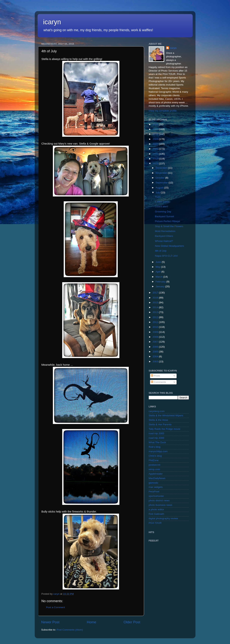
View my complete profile (163, 111)
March (159, 277)
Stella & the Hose (158, 420)
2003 (156, 362)
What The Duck (157, 442)
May (158, 267)
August (160, 188)
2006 (156, 347)
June (159, 262)
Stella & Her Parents (160, 424)
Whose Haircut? (164, 241)
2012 (156, 317)
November (162, 173)
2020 (156, 154)
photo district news (159, 500)
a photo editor (156, 509)
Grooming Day (163, 212)
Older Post (132, 622)
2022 (156, 144)
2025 (156, 129)
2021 (156, 149)
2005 (156, 352)
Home (92, 622)
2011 (156, 322)
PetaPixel (154, 491)
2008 (156, 337)
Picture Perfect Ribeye (167, 221)
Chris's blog (155, 456)
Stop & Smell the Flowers (169, 226)
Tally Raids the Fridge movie (165, 429)
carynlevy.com (157, 411)
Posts (155, 376)
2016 (156, 298)
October (160, 178)
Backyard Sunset (164, 216)
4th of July (161, 251)
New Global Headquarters (169, 246)
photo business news (160, 505)
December (162, 168)
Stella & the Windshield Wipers (166, 415)
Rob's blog (155, 447)
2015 (156, 302)
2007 (156, 342)
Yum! (158, 197)
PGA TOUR (155, 523)
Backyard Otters (164, 236)
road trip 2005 (156, 433)
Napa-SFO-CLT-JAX (166, 256)
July (158, 192)
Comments (158, 382)
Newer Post (50, 622)
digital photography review (163, 518)
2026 (156, 124)
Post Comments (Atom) (70, 630)
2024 (156, 134)
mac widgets (156, 487)
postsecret (155, 465)
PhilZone (154, 460)
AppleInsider (156, 474)
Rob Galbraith (156, 514)
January (160, 286)
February (161, 282)
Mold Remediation (165, 231)
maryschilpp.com (158, 451)
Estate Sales (162, 202)
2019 (156, 159)
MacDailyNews (157, 478)
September (162, 183)
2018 (156, 164)
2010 (156, 327)
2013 (156, 312)
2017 (156, 293)
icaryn (52, 22)
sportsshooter (156, 496)
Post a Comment (56, 607)
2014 (156, 307)
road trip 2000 (156, 438)
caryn (173, 48)
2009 (156, 332)
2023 (156, 139)
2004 (156, 356)
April (159, 272)
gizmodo (153, 483)
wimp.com (154, 469)
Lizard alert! (162, 206)
